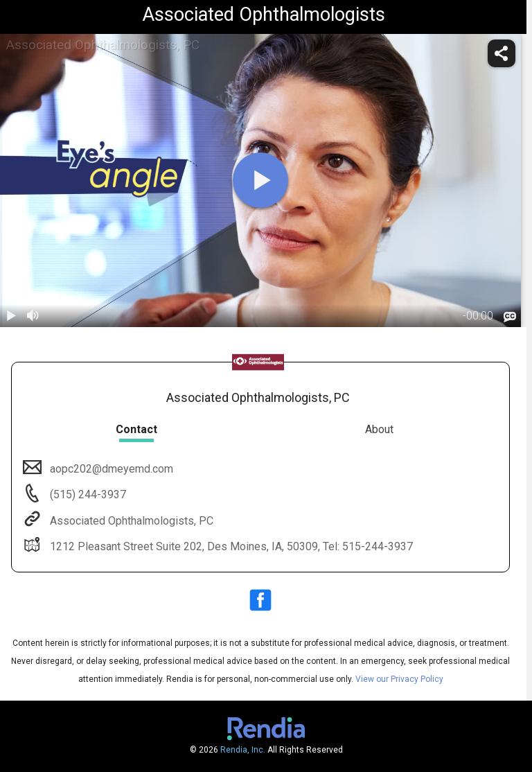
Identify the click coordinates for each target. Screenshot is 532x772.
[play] (260, 180)
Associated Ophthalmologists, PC (130, 521)
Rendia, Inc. (243, 750)
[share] (502, 53)
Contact (136, 429)
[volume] (33, 316)
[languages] (510, 317)
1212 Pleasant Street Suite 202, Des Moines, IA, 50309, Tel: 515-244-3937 (230, 546)
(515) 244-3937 (87, 494)
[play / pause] (11, 316)
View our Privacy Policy (399, 679)
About (379, 429)
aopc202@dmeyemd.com (110, 469)
